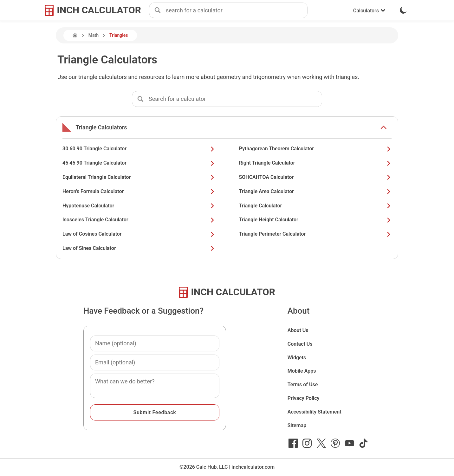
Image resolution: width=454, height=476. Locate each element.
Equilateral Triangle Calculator (139, 177)
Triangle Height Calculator (315, 220)
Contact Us (300, 344)
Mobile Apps (302, 371)
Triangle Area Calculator (315, 191)
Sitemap (297, 425)
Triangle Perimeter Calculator (315, 234)
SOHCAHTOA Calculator (315, 177)
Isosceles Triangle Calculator (139, 220)
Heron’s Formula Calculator (139, 191)
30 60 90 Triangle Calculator (139, 149)
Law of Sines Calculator (139, 248)
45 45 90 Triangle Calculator (139, 163)
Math (94, 35)
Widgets (297, 358)
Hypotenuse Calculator (139, 206)
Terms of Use (303, 385)
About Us (298, 330)
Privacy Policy (304, 398)
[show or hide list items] (384, 127)
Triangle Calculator (315, 206)
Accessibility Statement (315, 412)
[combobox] (237, 10)
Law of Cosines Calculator (139, 234)
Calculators (369, 11)
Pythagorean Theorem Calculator (315, 149)
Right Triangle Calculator (315, 163)
